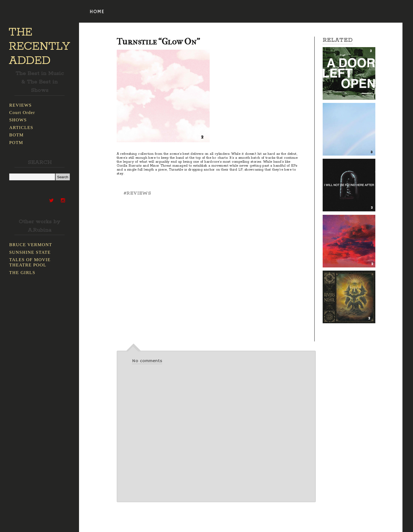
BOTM (16, 135)
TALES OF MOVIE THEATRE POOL (30, 262)
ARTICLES (21, 128)
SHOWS (18, 120)
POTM (16, 143)
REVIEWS (20, 105)
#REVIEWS (137, 193)
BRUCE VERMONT (31, 245)
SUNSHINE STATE (30, 252)
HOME (97, 12)
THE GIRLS (22, 273)
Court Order (22, 113)
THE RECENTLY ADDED (39, 47)
